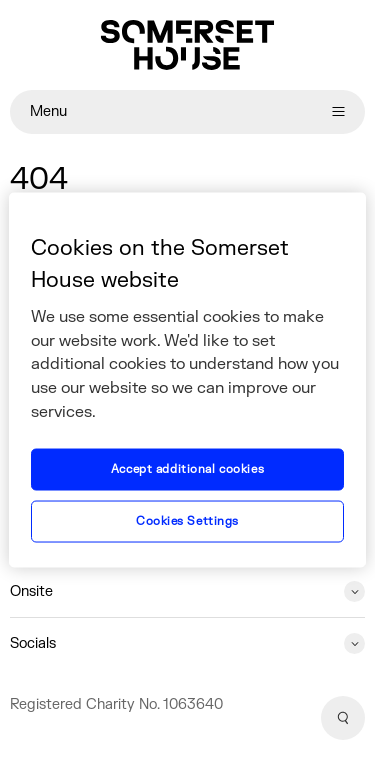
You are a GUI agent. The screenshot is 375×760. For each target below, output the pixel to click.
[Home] (187, 45)
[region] (187, 380)
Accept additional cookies (187, 469)
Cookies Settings (187, 521)
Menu (187, 111)
